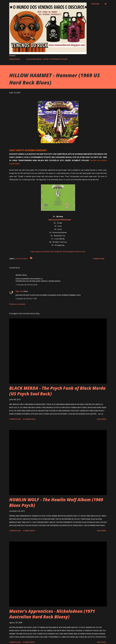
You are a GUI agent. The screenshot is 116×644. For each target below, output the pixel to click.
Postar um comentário (17, 304)
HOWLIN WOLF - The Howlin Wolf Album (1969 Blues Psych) (56, 502)
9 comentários (29, 642)
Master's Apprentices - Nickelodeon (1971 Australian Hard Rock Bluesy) (52, 614)
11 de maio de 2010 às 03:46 (26, 285)
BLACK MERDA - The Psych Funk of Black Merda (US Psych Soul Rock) (57, 391)
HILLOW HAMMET (22, 259)
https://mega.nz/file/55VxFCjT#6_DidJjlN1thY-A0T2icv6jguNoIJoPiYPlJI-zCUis (58, 252)
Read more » (102, 419)
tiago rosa (19, 291)
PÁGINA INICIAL (15, 59)
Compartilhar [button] (99, 259)
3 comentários (29, 531)
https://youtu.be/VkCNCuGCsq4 (60, 220)
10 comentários (29, 419)
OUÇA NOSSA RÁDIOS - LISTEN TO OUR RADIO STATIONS (47, 59)
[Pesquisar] (95, 4)
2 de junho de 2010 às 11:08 (26, 299)
